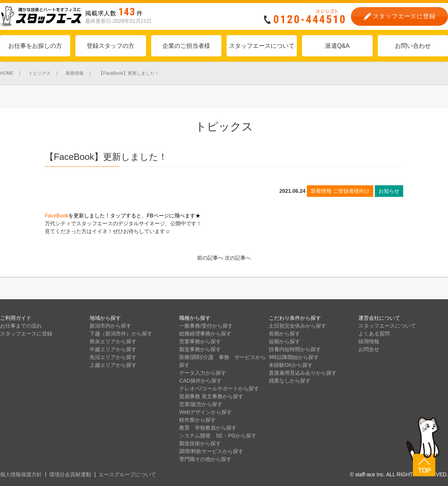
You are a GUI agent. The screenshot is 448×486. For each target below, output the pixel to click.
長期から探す (284, 334)
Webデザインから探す (206, 412)
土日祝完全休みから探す (298, 326)
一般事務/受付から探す (206, 326)
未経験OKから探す (291, 365)
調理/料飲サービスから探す (211, 451)
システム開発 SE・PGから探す (218, 436)
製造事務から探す (200, 349)
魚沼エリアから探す (113, 357)
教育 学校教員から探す (208, 428)
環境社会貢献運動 (70, 474)
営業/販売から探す (201, 404)
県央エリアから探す (113, 341)
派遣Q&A (337, 46)
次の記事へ (238, 258)
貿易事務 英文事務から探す (211, 396)
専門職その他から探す (205, 459)
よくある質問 (374, 334)
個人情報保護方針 (21, 474)
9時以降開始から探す (294, 357)
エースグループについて (127, 474)
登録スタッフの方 (111, 46)
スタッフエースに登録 (26, 334)
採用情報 (369, 341)
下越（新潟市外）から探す (121, 334)
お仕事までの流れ (21, 326)
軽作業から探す (197, 420)
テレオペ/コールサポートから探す (219, 389)
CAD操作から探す (200, 381)
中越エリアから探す (113, 349)
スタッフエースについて (262, 46)
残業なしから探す (290, 381)
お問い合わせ (413, 46)
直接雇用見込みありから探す (303, 373)
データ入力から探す (203, 373)
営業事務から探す (200, 341)
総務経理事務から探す (205, 334)
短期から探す (284, 341)
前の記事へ (210, 258)
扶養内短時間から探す (295, 349)
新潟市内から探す (111, 326)
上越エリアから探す (113, 365)
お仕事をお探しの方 (35, 46)
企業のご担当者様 (186, 46)
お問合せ (369, 349)
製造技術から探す (200, 443)
